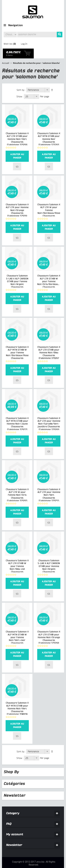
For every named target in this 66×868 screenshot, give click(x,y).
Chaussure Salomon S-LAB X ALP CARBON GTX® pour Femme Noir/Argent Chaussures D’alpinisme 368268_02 (17, 275)
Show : (20, 87)
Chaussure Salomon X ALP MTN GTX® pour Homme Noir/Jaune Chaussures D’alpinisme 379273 (17, 414)
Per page (45, 87)
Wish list (8, 44)
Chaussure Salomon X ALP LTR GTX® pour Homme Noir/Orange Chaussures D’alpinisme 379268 (49, 628)
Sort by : (21, 80)
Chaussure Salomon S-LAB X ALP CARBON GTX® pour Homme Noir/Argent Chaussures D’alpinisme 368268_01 (49, 559)
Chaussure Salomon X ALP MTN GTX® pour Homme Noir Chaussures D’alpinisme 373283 (49, 129)
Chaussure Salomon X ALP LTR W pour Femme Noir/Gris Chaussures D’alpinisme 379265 (17, 485)
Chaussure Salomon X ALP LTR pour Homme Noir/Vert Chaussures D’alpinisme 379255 (49, 485)
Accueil (6, 53)
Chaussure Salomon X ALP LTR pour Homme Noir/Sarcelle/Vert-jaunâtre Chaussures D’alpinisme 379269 (49, 414)
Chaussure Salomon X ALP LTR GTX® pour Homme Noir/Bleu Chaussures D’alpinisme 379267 (49, 343)
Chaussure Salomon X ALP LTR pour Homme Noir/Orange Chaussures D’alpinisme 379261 (17, 201)
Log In (24, 44)
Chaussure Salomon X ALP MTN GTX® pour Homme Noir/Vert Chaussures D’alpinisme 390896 (17, 699)
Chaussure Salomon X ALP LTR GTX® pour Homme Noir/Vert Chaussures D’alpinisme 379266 (17, 129)
